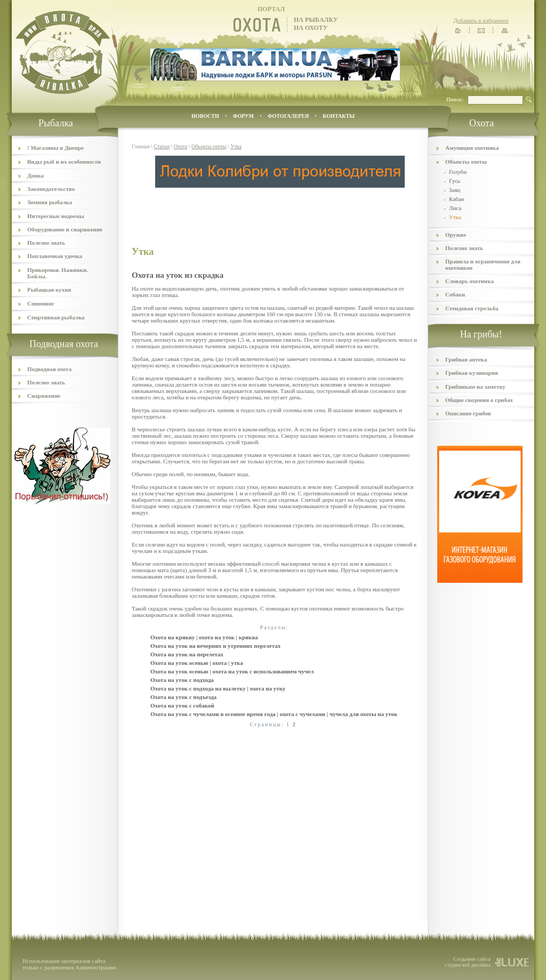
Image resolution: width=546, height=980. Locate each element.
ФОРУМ (243, 116)
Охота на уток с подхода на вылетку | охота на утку (218, 688)
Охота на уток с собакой (182, 705)
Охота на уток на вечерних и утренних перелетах (215, 646)
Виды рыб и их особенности (64, 162)
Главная (141, 146)
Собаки (455, 294)
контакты (339, 116)
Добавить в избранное (481, 20)
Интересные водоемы (56, 216)
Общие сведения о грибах (479, 400)
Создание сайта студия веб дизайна (468, 962)
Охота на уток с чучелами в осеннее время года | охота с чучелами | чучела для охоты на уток (274, 714)
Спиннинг (41, 303)
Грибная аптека (466, 359)
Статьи (162, 146)
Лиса (455, 208)
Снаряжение (44, 396)
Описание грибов (468, 413)
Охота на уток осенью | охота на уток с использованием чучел (232, 671)
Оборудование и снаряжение (65, 229)
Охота (181, 146)
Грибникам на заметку (475, 387)
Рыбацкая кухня (49, 290)
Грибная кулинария (472, 373)
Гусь (455, 181)
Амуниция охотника (472, 148)
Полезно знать (46, 243)
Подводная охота (49, 369)
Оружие (456, 235)
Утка (236, 146)
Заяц (455, 190)
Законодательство (51, 189)
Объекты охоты (209, 146)
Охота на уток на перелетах (187, 654)
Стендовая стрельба (472, 308)
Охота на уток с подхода (182, 680)
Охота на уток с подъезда (183, 697)
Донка (35, 175)
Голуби (458, 172)
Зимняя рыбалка (50, 202)
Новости (205, 116)
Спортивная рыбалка (56, 317)
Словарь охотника (469, 281)
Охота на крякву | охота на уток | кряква (204, 637)
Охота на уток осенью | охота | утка (197, 663)
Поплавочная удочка (55, 256)
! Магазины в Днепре (55, 148)
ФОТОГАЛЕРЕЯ (288, 116)
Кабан (456, 199)
